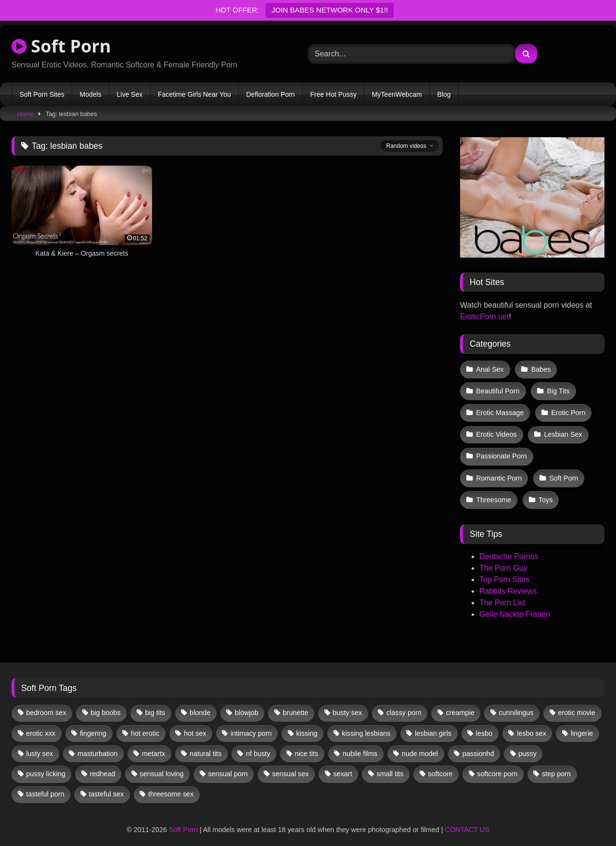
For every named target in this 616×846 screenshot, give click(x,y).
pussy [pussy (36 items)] (527, 744)
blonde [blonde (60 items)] (200, 703)
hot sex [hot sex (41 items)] (195, 723)
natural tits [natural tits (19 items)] (205, 744)
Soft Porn (61, 46)
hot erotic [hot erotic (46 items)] (145, 723)
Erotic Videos (496, 430)
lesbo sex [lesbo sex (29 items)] (532, 723)
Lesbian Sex (562, 430)
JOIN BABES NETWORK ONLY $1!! (330, 10)
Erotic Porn (567, 409)
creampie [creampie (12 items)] (460, 703)
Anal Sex (490, 369)
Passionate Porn (501, 450)
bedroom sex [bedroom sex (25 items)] (46, 703)
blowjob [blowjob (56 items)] (247, 703)
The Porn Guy (503, 558)
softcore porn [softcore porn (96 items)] (497, 764)
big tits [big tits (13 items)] (155, 703)
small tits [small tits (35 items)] (390, 764)
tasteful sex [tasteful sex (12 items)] (106, 784)
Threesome (494, 491)
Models (91, 94)
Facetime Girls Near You (194, 94)
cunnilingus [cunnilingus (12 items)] (516, 703)
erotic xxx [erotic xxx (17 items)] (41, 723)
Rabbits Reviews (508, 581)
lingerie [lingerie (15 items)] (582, 723)
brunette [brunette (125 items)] (296, 703)
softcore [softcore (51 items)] (440, 764)
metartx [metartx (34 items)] (154, 744)
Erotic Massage (500, 409)
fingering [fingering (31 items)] (93, 723)
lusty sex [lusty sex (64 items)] (39, 744)
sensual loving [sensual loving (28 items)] (161, 764)
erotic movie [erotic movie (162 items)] (577, 703)
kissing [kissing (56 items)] (307, 723)
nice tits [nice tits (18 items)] (306, 744)
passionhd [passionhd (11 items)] (478, 744)
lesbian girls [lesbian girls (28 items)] (433, 723)
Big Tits (557, 389)
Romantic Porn (499, 470)
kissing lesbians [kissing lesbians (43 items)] (366, 723)
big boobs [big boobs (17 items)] (105, 703)
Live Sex (129, 94)
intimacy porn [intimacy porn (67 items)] (251, 723)
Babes (540, 369)
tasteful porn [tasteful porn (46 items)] (45, 784)
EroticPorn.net (484, 317)
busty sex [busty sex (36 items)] (347, 703)
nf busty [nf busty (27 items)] (258, 744)
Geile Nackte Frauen (515, 605)
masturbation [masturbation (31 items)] (97, 744)
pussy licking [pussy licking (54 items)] (46, 764)
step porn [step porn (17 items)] (556, 764)
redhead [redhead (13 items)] (103, 764)
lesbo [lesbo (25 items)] (484, 723)
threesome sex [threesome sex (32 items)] (171, 784)
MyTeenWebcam (397, 94)
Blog (444, 94)
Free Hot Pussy (333, 94)
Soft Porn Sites (42, 94)
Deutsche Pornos (509, 547)
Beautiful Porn (498, 389)
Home (26, 114)
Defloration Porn (270, 94)
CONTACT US (467, 820)
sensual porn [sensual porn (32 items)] (228, 764)
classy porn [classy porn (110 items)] (404, 703)
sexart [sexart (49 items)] (342, 764)
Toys (545, 491)
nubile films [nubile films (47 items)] (360, 744)
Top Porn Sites (504, 570)
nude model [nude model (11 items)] (420, 744)
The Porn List (502, 593)
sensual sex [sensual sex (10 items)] (291, 764)
